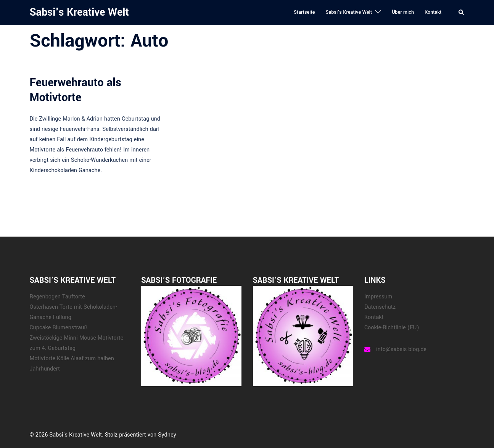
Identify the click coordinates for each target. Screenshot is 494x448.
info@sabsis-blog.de (401, 349)
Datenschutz (380, 307)
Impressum (378, 297)
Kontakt (433, 12)
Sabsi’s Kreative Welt (349, 12)
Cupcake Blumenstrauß (59, 328)
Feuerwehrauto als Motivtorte (76, 90)
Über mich (403, 12)
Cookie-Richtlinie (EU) (392, 328)
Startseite (304, 12)
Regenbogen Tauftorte (57, 297)
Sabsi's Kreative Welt (79, 12)
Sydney (167, 435)
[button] (462, 13)
